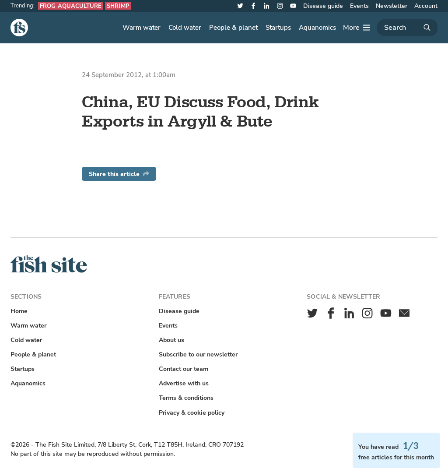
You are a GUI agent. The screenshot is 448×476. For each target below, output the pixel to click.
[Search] (407, 28)
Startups (278, 28)
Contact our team (184, 369)
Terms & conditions (186, 398)
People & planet (233, 28)
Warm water (142, 28)
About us (171, 340)
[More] (357, 28)
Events (359, 6)
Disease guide (323, 6)
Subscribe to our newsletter (198, 354)
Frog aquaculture (71, 6)
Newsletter (392, 6)
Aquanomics (317, 28)
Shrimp (118, 6)
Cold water (185, 28)
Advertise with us (184, 383)
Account (426, 6)
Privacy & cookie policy (192, 413)
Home (19, 311)
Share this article (119, 174)
